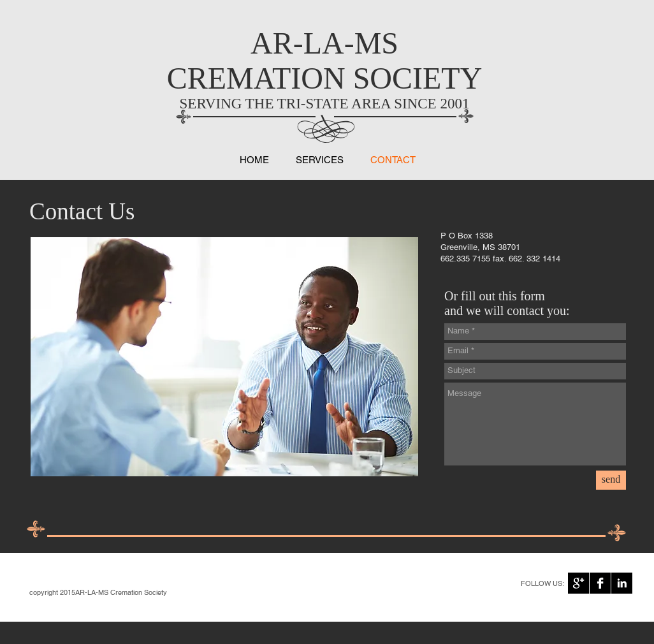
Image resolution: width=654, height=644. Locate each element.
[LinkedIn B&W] (622, 583)
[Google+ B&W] (578, 583)
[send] (611, 480)
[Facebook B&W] (600, 583)
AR (272, 43)
